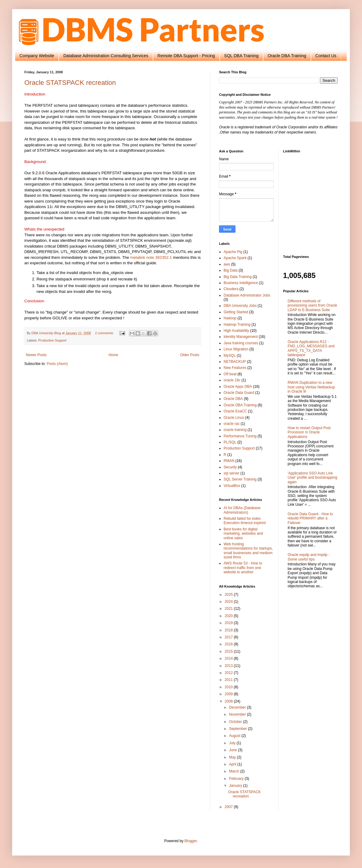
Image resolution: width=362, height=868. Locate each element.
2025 (229, 595)
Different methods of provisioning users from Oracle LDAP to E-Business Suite (313, 306)
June (233, 750)
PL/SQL (230, 442)
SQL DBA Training (241, 56)
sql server (231, 473)
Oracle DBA (233, 399)
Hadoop (230, 318)
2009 (229, 694)
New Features (235, 368)
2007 (229, 807)
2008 (229, 701)
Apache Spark (235, 258)
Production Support (52, 340)
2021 (229, 609)
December (238, 707)
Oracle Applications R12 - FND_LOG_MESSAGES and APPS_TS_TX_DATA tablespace (311, 348)
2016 (229, 644)
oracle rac (232, 424)
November (238, 714)
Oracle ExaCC (235, 411)
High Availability (236, 331)
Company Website (37, 56)
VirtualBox (232, 486)
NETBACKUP (235, 362)
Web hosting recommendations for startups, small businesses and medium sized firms (248, 551)
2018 (229, 630)
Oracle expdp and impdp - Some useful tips (309, 557)
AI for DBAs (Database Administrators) (242, 510)
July (233, 743)
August (235, 736)
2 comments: (105, 333)
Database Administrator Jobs (247, 295)
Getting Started (236, 312)
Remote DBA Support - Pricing (186, 56)
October (236, 722)
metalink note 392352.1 (151, 257)
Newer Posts (36, 355)
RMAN (229, 461)
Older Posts (190, 355)
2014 (229, 658)
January (236, 786)
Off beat (230, 374)
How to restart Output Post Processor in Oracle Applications (309, 432)
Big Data (231, 270)
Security (230, 467)
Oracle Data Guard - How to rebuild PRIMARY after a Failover (310, 518)
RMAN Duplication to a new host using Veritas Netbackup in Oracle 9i (311, 387)
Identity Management (241, 337)
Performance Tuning (240, 436)
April (233, 764)
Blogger (191, 841)
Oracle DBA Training (287, 56)
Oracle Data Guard (239, 393)
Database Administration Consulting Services (106, 56)
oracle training (235, 430)
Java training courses (241, 343)
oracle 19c (232, 380)
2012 (229, 673)
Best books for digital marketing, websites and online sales (243, 534)
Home (113, 355)
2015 (229, 651)
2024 (229, 602)
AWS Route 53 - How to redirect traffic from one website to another (243, 568)
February (237, 779)
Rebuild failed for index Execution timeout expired (245, 521)
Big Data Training (238, 277)
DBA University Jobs (240, 306)
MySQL (230, 356)
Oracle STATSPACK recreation (70, 83)
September (238, 729)
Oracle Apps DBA (238, 387)
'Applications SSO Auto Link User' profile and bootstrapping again (313, 478)
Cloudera (231, 289)
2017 (229, 637)
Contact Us (326, 56)
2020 (229, 616)
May (233, 757)
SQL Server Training (240, 479)
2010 (229, 687)
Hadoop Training (237, 325)
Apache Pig (233, 252)
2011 (229, 680)
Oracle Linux (234, 418)
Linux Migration (236, 349)
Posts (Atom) (57, 364)
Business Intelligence (241, 283)
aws (227, 264)
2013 (229, 666)
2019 (229, 623)
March (235, 771)
